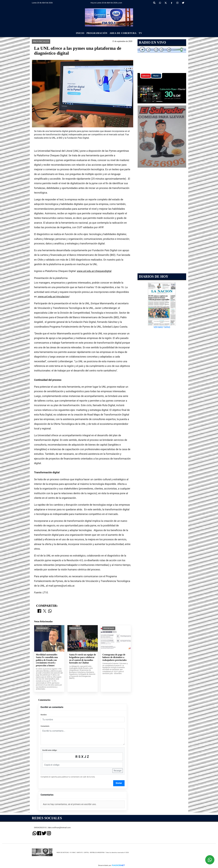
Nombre (44, 715)
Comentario (45, 726)
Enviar (119, 783)
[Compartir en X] (45, 611)
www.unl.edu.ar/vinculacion (53, 297)
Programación (97, 33)
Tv (140, 33)
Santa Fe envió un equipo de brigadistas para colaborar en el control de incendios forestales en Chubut (82, 659)
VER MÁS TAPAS (162, 327)
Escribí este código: (50, 750)
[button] (154, 3)
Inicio (80, 33)
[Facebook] (172, 3)
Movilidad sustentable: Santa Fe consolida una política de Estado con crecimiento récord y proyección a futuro (47, 660)
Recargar (118, 771)
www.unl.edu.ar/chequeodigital (94, 271)
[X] (166, 3)
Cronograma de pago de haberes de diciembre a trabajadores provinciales (115, 657)
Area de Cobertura (123, 33)
